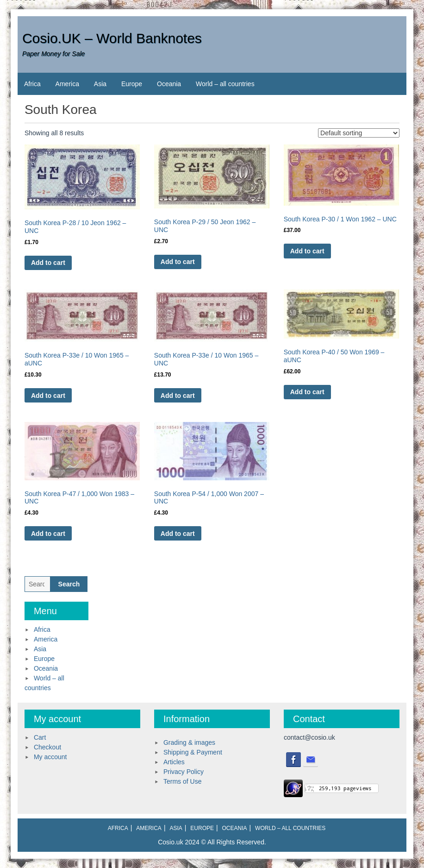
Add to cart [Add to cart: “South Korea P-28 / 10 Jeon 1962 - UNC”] (48, 263)
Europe (132, 84)
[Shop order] (359, 133)
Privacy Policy (184, 772)
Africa (32, 84)
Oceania (169, 84)
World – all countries (225, 84)
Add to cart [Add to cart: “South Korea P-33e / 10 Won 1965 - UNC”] (178, 396)
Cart (40, 737)
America (67, 84)
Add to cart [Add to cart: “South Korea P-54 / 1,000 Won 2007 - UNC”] (178, 534)
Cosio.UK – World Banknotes (112, 38)
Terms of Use (182, 781)
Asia (100, 84)
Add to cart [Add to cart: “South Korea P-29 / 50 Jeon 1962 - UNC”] (178, 262)
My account (50, 757)
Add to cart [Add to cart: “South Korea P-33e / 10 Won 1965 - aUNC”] (48, 396)
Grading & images (189, 742)
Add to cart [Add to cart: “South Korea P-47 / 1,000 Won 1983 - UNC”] (48, 534)
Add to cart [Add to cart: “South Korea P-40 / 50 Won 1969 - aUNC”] (307, 392)
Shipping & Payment (193, 752)
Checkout (47, 747)
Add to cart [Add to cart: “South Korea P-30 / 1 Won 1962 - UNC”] (307, 251)
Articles (174, 762)
